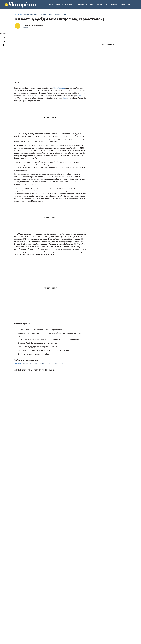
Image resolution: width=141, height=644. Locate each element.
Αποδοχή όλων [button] (10, 635)
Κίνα (65, 98)
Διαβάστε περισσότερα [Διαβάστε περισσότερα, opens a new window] (19, 611)
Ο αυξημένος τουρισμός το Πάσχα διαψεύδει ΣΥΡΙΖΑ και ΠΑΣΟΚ (43, 350)
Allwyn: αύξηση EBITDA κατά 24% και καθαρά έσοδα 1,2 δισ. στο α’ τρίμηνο (120, 438)
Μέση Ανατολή (59, 88)
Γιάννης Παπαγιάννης (33, 25)
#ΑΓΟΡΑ (43, 14)
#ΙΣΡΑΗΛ (57, 14)
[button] (17, 639)
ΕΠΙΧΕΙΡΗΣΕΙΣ (115, 443)
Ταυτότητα (71, 618)
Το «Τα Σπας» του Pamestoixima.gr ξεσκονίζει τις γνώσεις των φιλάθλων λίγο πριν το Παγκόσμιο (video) (16, 429)
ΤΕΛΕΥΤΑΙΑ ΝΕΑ (101, 150)
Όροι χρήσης (59, 618)
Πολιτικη (51, 5)
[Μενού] (133, 5)
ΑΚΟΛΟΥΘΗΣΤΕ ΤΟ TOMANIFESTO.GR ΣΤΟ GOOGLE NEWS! (37, 370)
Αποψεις (60, 5)
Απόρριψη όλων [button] (23, 635)
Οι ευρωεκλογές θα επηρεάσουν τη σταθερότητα (37, 343)
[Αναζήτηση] (136, 5)
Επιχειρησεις (82, 5)
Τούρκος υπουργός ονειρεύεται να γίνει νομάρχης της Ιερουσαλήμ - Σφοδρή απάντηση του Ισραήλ (108, 170)
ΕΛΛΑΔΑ (80, 443)
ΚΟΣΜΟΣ (102, 162)
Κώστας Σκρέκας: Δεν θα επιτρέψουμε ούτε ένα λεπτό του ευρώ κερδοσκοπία (49, 339)
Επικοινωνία (82, 618)
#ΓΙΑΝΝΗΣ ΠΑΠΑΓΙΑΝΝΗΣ (31, 14)
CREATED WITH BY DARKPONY (124, 637)
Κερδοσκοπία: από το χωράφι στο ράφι (33, 354)
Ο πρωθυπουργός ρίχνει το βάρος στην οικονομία (37, 347)
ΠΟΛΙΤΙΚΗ (103, 203)
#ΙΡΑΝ (50, 14)
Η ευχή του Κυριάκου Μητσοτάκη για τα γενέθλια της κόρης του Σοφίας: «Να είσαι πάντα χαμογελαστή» (108, 183)
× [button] (29, 595)
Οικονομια (70, 5)
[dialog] (17, 617)
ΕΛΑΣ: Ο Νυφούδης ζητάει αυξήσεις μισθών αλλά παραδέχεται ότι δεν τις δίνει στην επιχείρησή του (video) (106, 197)
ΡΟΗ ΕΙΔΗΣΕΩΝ (112, 5)
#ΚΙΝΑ (65, 14)
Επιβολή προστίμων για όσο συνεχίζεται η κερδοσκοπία (40, 330)
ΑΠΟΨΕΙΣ (18, 14)
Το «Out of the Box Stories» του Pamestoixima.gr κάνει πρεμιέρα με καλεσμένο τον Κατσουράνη (87, 438)
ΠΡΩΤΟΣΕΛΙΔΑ (125, 5)
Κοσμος (101, 5)
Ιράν (80, 96)
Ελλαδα (92, 5)
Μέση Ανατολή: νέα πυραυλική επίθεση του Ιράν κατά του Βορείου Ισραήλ (107, 158)
